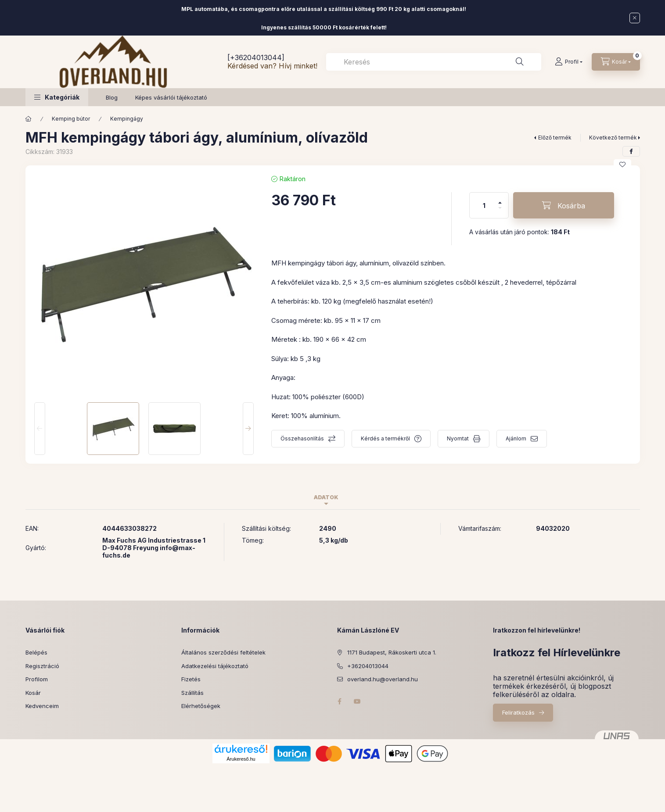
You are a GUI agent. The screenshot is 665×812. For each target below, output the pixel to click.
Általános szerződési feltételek (223, 652)
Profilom (37, 679)
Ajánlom (516, 438)
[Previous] (40, 429)
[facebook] (631, 151)
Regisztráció (42, 666)
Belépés (36, 652)
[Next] (248, 429)
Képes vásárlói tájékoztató (171, 97)
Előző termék (555, 138)
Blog (112, 97)
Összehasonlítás (302, 438)
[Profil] (569, 62)
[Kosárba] (564, 205)
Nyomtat (458, 438)
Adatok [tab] (326, 497)
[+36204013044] (256, 57)
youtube (357, 701)
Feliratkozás (518, 712)
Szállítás (192, 693)
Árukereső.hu (241, 759)
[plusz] (500, 199)
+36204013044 (368, 666)
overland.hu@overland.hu (383, 679)
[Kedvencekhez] (622, 165)
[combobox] (434, 62)
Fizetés (191, 679)
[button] (57, 97)
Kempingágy (127, 119)
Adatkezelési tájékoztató (215, 666)
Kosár (33, 693)
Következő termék (613, 138)
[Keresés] (520, 62)
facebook (340, 701)
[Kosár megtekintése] (616, 62)
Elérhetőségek (201, 706)
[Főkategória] (29, 119)
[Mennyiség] (484, 205)
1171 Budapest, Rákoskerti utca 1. (392, 652)
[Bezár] (635, 18)
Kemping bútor (71, 119)
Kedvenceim (42, 706)
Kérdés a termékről (385, 438)
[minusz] (500, 212)
